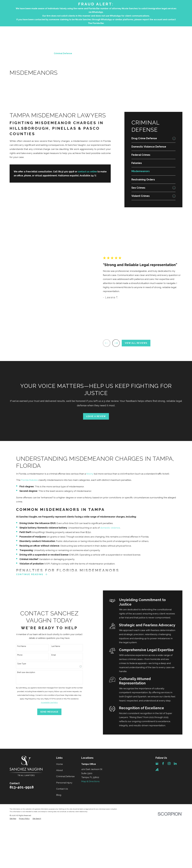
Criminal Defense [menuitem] (63, 53)
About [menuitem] (45, 53)
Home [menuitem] (33, 53)
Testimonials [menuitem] (122, 53)
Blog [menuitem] (154, 53)
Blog (59, 796)
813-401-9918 (170, 39)
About (59, 771)
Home (60, 765)
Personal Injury (64, 783)
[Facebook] (163, 764)
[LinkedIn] (175, 764)
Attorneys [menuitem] (104, 53)
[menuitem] (151, 138)
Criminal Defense (65, 777)
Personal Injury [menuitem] (86, 53)
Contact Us (62, 789)
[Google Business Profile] (157, 764)
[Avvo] (157, 770)
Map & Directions (90, 782)
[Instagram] (169, 764)
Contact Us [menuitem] (140, 53)
